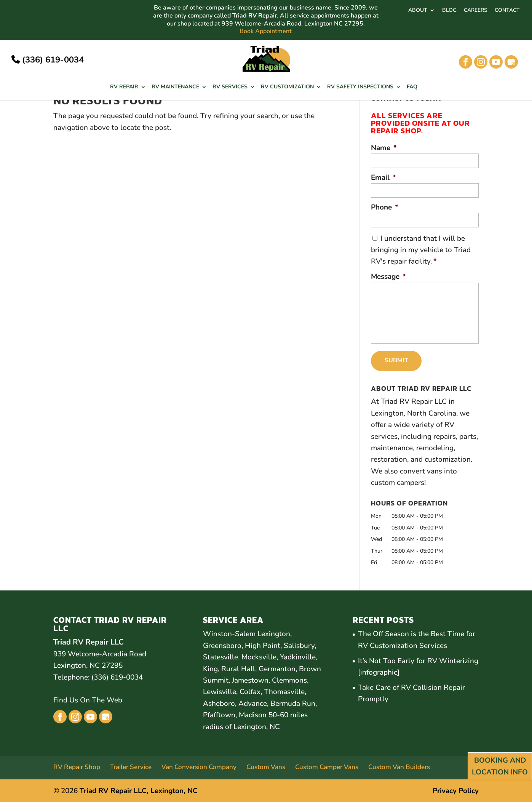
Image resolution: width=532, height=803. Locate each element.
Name (384, 148)
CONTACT (507, 11)
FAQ (412, 87)
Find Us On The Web (88, 701)
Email (383, 178)
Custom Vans (266, 768)
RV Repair (124, 87)
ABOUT (418, 11)
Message (388, 277)
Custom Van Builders (399, 768)
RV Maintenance (175, 87)
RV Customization (287, 87)
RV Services (230, 87)
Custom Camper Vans (327, 768)
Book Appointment (266, 31)
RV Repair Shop (77, 768)
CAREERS (476, 11)
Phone (385, 207)
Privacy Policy (456, 792)
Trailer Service (131, 768)
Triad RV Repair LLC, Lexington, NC (139, 792)
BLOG (449, 11)
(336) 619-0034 (48, 60)
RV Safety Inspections (360, 87)
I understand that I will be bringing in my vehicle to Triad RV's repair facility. (421, 250)
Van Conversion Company (199, 768)
